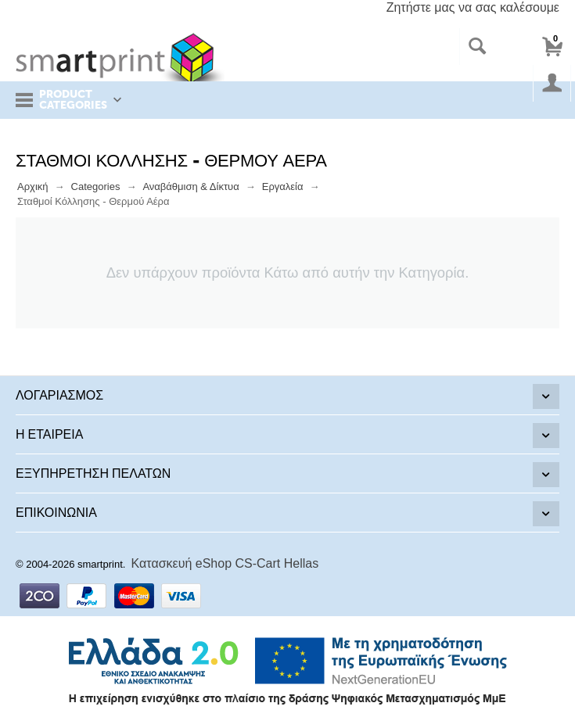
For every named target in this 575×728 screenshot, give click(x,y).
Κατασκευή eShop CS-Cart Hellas (225, 563)
